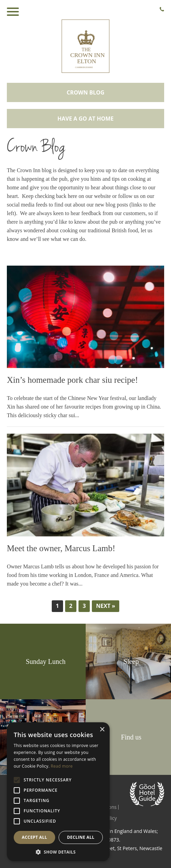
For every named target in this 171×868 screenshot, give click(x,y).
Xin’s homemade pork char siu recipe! (72, 380)
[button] (58, 851)
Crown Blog (85, 92)
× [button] (102, 730)
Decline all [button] (81, 837)
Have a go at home (86, 119)
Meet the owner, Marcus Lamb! (61, 548)
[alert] (58, 792)
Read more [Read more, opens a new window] (62, 766)
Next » (106, 606)
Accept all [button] (35, 837)
